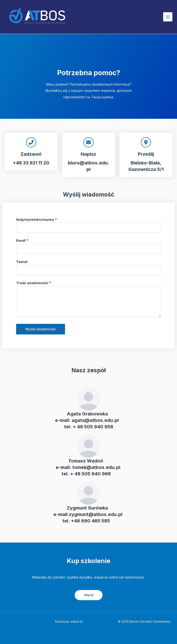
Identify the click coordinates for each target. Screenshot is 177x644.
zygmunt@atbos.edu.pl (96, 514)
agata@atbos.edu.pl (95, 420)
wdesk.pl (77, 622)
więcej (89, 595)
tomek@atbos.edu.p (96, 467)
